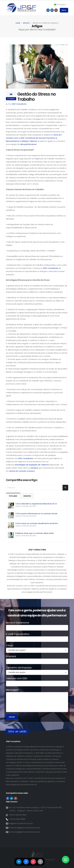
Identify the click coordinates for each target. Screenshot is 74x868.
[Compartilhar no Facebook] (26, 862)
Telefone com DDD (17, 679)
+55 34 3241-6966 (17, 819)
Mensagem (12, 690)
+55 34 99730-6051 (18, 815)
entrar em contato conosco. (22, 471)
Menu (64, 10)
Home (18, 23)
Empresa (11, 656)
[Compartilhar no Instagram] (33, 862)
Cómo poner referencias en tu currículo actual (36, 513)
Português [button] (60, 4)
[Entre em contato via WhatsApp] (66, 859)
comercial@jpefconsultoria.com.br (25, 832)
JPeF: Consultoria (50, 268)
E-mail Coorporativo (18, 634)
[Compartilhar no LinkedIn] (19, 862)
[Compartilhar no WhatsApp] (41, 862)
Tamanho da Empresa (19, 668)
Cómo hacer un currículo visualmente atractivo (37, 523)
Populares (14, 496)
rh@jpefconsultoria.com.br (21, 823)
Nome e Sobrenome (17, 623)
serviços (34, 468)
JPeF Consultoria (25, 458)
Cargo (10, 645)
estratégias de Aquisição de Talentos (32, 465)
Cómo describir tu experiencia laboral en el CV (36, 504)
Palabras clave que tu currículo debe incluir (35, 533)
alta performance (28, 144)
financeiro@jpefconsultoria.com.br (25, 828)
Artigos (26, 23)
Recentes (28, 496)
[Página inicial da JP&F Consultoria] (21, 8)
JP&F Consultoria (19, 104)
